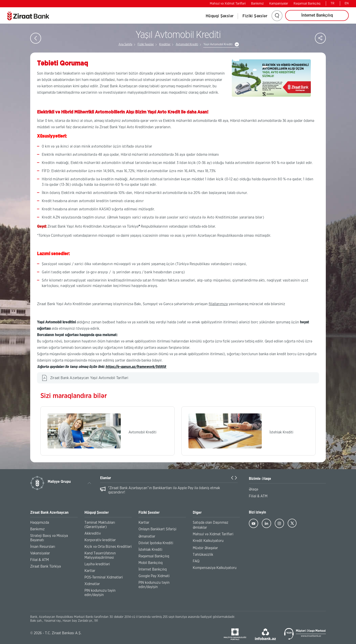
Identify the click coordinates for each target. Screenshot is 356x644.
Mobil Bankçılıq (151, 563)
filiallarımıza (218, 304)
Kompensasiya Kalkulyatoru (215, 568)
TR (333, 3)
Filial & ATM (40, 560)
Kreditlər (165, 44)
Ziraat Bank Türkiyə (46, 566)
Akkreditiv (93, 533)
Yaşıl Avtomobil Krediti (218, 44)
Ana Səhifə (125, 44)
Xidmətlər (92, 584)
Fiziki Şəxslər (255, 16)
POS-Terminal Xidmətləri (104, 577)
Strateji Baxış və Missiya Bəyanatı (49, 538)
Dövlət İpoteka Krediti (156, 543)
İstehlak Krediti (150, 550)
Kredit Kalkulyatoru (208, 541)
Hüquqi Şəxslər (220, 16)
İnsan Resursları (43, 547)
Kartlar (90, 571)
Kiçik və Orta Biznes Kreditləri (108, 547)
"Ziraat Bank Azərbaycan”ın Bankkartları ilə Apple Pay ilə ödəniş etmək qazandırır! (164, 490)
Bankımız (257, 4)
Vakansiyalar (40, 553)
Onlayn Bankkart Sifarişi (157, 529)
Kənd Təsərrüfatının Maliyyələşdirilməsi (100, 555)
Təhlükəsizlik (203, 555)
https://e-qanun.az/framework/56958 (136, 367)
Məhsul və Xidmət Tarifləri (228, 4)
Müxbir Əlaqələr (205, 548)
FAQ (196, 561)
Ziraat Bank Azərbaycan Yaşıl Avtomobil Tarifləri (89, 378)
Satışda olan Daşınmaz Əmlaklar (211, 525)
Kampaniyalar (279, 4)
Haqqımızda (40, 523)
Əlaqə (253, 489)
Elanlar (106, 478)
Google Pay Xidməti (154, 576)
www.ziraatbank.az (311, 636)
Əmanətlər (147, 536)
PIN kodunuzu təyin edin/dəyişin (100, 593)
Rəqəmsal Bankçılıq (307, 4)
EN (347, 3)
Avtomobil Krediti (187, 44)
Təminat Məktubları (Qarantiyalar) (100, 525)
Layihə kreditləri (97, 564)
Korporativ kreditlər (100, 540)
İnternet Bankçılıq (317, 15)
